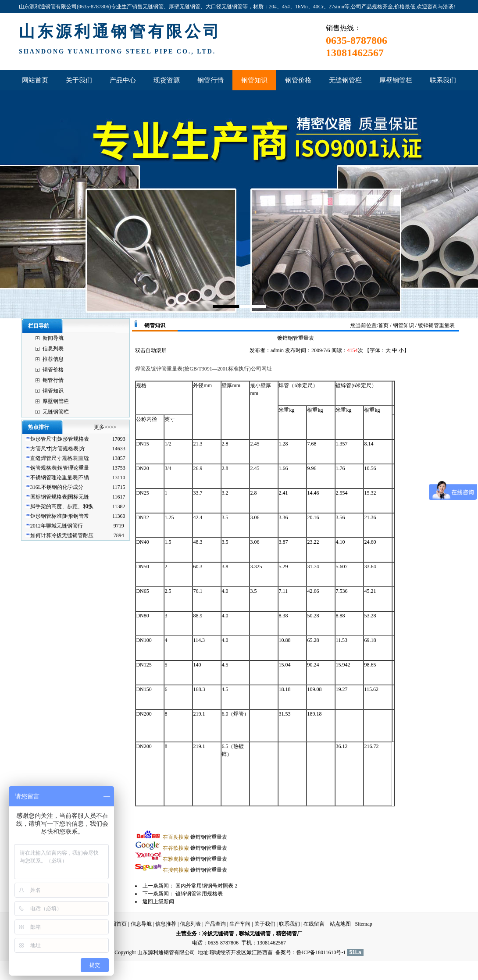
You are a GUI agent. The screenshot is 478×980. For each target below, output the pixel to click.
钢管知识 (53, 391)
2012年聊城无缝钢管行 (57, 526)
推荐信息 (53, 359)
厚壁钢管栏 (56, 401)
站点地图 (340, 924)
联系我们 (289, 924)
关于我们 (265, 924)
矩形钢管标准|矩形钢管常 (60, 516)
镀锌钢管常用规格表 (200, 894)
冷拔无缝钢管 (218, 934)
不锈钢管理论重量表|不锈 (60, 478)
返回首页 (116, 924)
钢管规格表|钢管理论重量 (60, 468)
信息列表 (53, 349)
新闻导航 (53, 338)
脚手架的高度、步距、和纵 (62, 506)
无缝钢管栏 (56, 412)
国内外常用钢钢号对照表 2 (206, 886)
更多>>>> (105, 427)
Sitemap (363, 924)
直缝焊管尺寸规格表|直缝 (60, 458)
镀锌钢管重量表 (195, 837)
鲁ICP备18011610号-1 (321, 952)
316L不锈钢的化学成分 (57, 487)
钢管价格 (53, 370)
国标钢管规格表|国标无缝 (60, 497)
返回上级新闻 (158, 902)
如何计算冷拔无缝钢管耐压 (62, 535)
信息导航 (141, 924)
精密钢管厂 (289, 934)
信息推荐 (166, 924)
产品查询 (215, 924)
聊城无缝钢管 (255, 934)
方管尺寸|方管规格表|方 (58, 449)
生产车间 (240, 924)
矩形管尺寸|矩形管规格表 (60, 439)
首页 (383, 325)
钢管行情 (53, 380)
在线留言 (314, 924)
